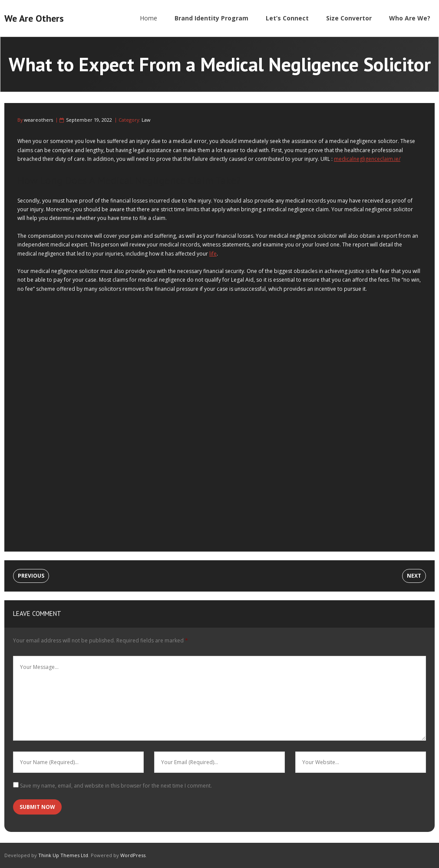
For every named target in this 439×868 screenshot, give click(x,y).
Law (146, 120)
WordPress (133, 855)
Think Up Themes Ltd (63, 855)
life (213, 254)
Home (149, 18)
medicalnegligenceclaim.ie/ (367, 159)
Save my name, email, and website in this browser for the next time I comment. (116, 786)
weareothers (38, 120)
